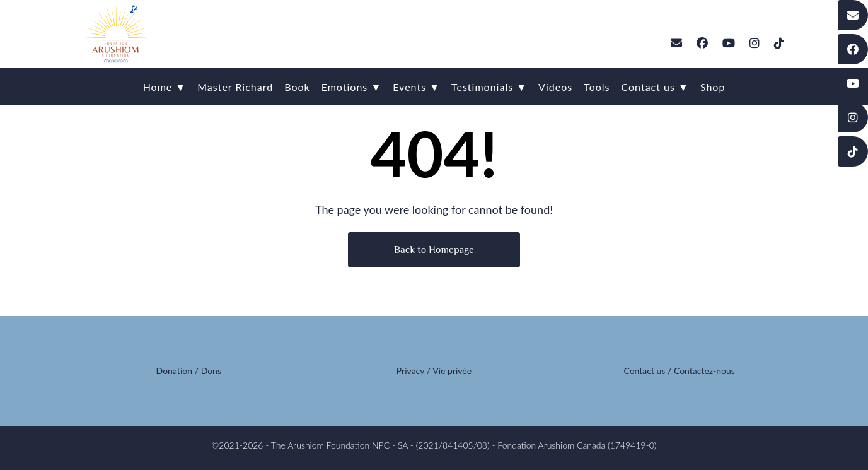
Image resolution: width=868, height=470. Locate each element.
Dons (211, 371)
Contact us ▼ (655, 87)
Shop (713, 87)
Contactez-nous (704, 371)
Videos (555, 87)
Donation (175, 371)
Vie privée (452, 371)
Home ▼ (165, 87)
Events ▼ (416, 87)
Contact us (644, 371)
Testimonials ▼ (489, 87)
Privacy (410, 371)
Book (297, 87)
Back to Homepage (434, 250)
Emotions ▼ (352, 87)
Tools (597, 87)
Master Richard (235, 87)
